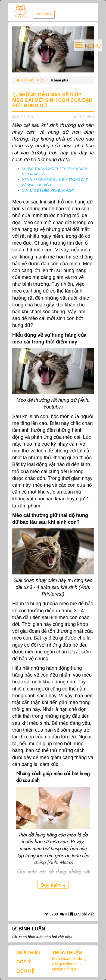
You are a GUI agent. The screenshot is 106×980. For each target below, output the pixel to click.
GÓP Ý (24, 962)
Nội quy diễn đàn (66, 964)
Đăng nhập (44, 14)
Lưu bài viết (82, 914)
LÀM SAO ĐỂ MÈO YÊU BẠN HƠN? (48, 191)
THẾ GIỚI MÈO (30, 80)
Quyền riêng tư (65, 969)
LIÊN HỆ (25, 971)
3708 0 (56, 914)
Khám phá (60, 80)
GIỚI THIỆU (28, 953)
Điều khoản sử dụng (69, 958)
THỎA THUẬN (67, 953)
